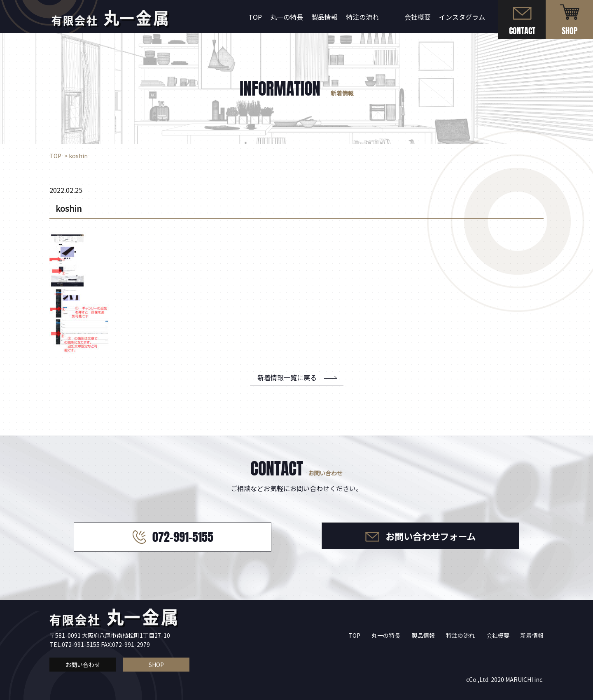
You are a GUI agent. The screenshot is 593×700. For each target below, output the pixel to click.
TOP (255, 17)
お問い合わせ (83, 665)
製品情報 (325, 17)
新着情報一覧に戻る (287, 377)
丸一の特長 (287, 17)
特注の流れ (362, 17)
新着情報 (532, 635)
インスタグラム (462, 17)
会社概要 (418, 17)
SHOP (156, 665)
